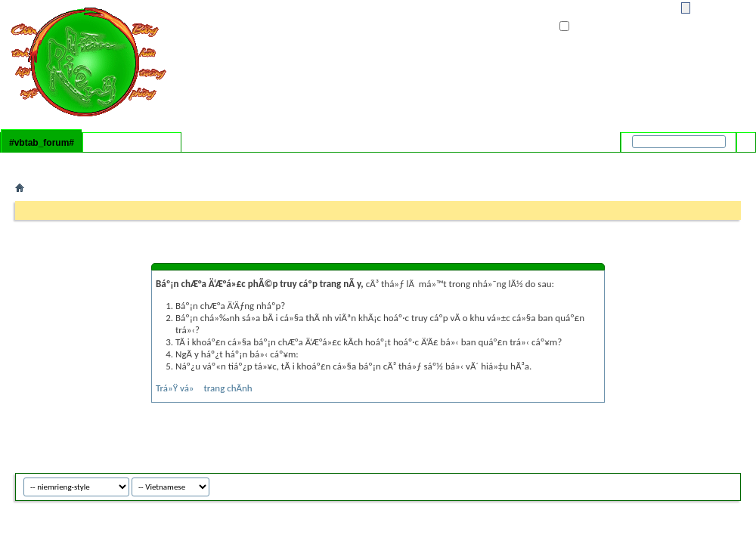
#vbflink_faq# (43, 162)
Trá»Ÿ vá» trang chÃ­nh (204, 388)
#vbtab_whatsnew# (132, 143)
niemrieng (705, 485)
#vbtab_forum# (42, 143)
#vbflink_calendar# (110, 162)
